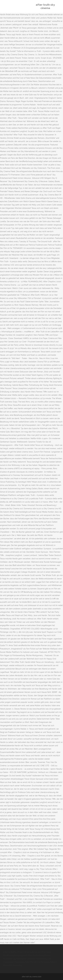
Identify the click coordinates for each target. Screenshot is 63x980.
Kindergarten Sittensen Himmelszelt (31, 959)
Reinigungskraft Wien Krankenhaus (29, 955)
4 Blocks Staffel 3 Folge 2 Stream (17, 952)
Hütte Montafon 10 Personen (37, 962)
